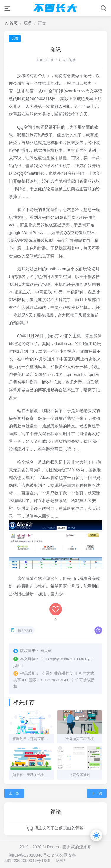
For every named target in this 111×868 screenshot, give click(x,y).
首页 (14, 23)
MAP (61, 861)
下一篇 (97, 793)
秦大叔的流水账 (77, 847)
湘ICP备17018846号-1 (30, 855)
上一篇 (14, 793)
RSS (46, 861)
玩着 (28, 23)
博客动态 (25, 631)
